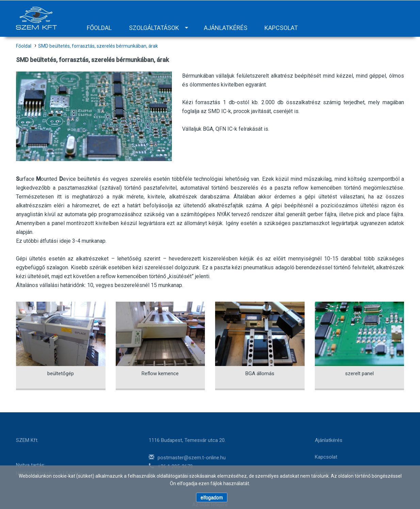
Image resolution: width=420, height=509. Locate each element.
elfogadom (212, 497)
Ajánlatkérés (226, 28)
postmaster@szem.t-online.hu (192, 458)
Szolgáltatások (154, 28)
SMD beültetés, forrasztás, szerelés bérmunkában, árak (98, 46)
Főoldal (99, 28)
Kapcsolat (281, 28)
